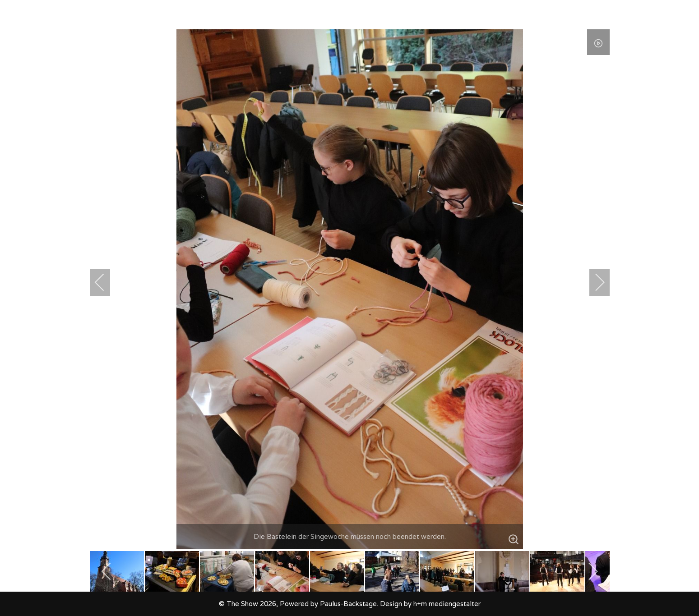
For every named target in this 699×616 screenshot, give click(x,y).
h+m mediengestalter (447, 604)
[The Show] (25, 15)
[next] (594, 282)
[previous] (106, 282)
